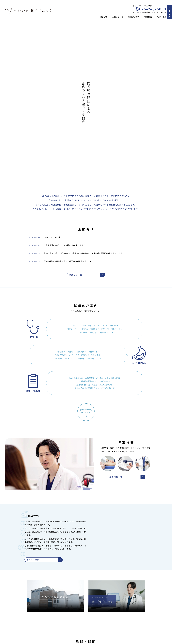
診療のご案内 (134, 17)
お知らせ (103, 17)
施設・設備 (161, 17)
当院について (118, 17)
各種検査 (148, 17)
